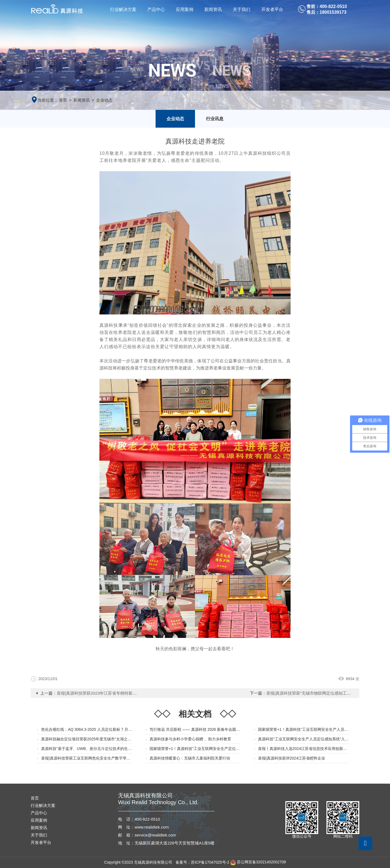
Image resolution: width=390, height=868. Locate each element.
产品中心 (156, 9)
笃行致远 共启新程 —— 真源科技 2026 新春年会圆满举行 (199, 729)
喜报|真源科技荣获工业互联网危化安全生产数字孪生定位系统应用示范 (101, 758)
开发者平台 (272, 9)
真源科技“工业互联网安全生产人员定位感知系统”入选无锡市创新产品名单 (321, 739)
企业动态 (104, 100)
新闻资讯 (213, 9)
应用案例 (185, 9)
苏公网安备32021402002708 (258, 862)
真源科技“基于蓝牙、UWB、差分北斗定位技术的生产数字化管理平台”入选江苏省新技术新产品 (122, 749)
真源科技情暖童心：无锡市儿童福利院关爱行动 (190, 758)
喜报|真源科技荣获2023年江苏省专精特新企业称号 (103, 693)
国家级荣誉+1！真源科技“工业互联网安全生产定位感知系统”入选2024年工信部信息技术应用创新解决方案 (240, 749)
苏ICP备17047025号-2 (210, 862)
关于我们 (242, 9)
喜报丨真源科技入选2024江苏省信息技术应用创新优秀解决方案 (312, 749)
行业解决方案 (123, 9)
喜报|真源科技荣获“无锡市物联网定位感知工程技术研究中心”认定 (326, 693)
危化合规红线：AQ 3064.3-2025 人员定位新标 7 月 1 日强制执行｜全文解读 (106, 729)
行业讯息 (215, 119)
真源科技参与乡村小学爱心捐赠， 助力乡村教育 (190, 739)
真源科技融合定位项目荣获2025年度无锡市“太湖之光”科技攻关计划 (98, 739)
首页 (63, 100)
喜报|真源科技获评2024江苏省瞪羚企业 (292, 758)
